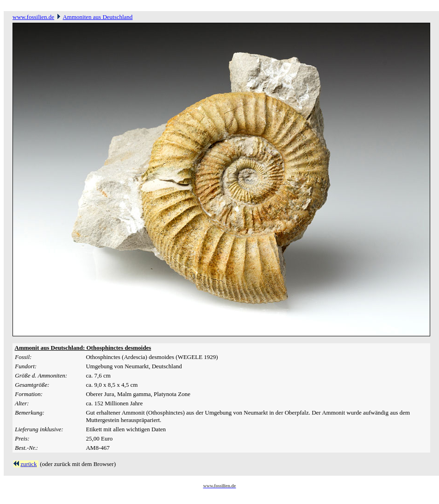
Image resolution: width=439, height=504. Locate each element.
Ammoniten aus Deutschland (97, 17)
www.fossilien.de (33, 17)
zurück (28, 464)
